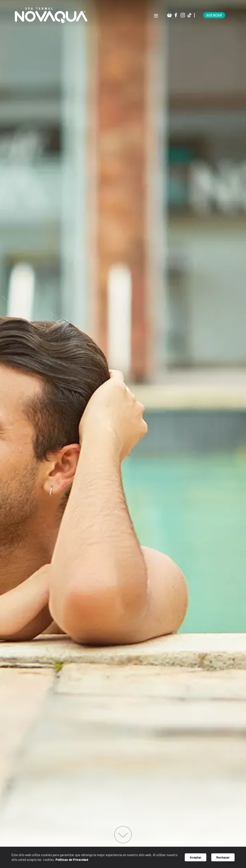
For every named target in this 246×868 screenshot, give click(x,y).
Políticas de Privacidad (87, 861)
